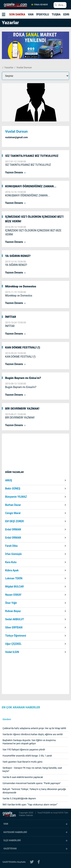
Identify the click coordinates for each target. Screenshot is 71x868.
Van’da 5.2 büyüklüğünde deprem (19, 799)
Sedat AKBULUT (14, 619)
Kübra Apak (12, 571)
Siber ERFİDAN (14, 628)
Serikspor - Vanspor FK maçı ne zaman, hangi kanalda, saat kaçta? (32, 770)
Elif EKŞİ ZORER (14, 521)
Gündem (7, 719)
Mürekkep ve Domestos (21, 286)
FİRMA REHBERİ (39, 5)
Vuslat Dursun (24, 67)
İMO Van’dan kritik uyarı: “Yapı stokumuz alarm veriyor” (30, 805)
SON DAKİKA (17, 14)
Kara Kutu (11, 562)
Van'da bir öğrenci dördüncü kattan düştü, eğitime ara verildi (33, 734)
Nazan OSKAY (13, 595)
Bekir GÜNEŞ (13, 489)
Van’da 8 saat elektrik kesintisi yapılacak (23, 777)
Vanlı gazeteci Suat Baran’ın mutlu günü (23, 762)
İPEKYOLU (43, 14)
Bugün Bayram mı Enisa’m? (23, 378)
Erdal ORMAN (13, 530)
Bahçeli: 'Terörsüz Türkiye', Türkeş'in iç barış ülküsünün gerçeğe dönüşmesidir (34, 791)
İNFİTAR (11, 317)
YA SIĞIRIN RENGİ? (18, 256)
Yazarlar (9, 67)
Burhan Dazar (13, 505)
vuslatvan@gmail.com (16, 137)
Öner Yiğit (11, 603)
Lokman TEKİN (14, 579)
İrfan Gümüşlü (13, 554)
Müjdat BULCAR (14, 587)
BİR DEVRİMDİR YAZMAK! (22, 409)
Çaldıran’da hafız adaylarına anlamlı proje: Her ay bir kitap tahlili (34, 728)
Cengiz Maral (13, 513)
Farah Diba (11, 546)
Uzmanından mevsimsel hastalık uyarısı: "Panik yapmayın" (32, 783)
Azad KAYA (59, 813)
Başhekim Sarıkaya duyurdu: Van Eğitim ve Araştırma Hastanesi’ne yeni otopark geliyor (29, 742)
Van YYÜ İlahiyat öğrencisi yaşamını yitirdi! (24, 750)
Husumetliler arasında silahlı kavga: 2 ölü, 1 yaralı (27, 756)
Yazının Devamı (14, 172)
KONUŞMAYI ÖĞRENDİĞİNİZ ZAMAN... (31, 186)
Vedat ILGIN (12, 652)
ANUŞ (9, 481)
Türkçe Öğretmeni (16, 636)
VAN (31, 14)
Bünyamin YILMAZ (16, 497)
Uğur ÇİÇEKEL (13, 644)
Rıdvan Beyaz (13, 611)
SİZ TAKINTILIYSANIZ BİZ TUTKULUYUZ (32, 156)
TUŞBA (56, 14)
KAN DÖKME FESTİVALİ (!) (23, 348)
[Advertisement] (35, 455)
